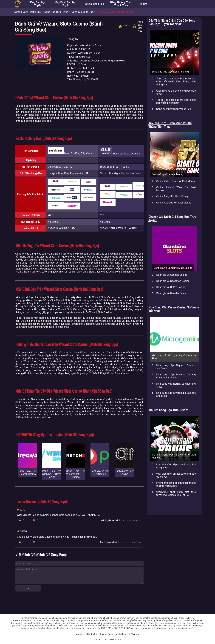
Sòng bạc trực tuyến (37, 4)
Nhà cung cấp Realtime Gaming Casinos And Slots (176, 376)
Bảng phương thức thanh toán (121, 4)
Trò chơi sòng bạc (93, 4)
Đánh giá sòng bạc (82, 12)
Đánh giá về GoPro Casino (171, 287)
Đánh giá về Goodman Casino (173, 281)
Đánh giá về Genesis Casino (172, 275)
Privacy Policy (107, 634)
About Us (81, 634)
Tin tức (143, 4)
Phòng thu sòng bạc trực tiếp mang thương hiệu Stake (176, 484)
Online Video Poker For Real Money (176, 181)
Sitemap (135, 634)
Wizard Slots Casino (89, 53)
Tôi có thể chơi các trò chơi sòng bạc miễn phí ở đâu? (176, 101)
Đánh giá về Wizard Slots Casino (115, 12)
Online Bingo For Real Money (172, 196)
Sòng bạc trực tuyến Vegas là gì (174, 109)
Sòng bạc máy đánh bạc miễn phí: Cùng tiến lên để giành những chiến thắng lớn (176, 82)
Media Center (122, 634)
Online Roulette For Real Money (174, 203)
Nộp (28, 589)
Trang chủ (35, 12)
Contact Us (93, 634)
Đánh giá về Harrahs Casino (172, 293)
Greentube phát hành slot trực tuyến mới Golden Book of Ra (176, 493)
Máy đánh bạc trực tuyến (66, 4)
